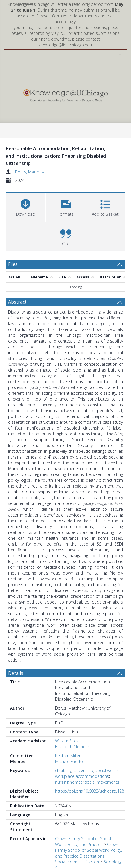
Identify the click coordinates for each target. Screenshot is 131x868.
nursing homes (69, 782)
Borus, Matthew (30, 172)
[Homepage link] (65, 94)
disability (63, 770)
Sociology (113, 862)
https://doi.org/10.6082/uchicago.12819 (92, 791)
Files (13, 264)
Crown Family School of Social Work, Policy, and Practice (83, 841)
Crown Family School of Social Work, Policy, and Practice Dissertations (89, 850)
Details (16, 673)
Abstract (17, 302)
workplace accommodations (82, 776)
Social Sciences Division (77, 862)
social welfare (108, 770)
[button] (66, 206)
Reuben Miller (68, 756)
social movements (102, 782)
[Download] (26, 206)
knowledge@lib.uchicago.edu (65, 45)
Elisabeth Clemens (72, 747)
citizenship (83, 770)
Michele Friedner (71, 761)
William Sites (67, 741)
